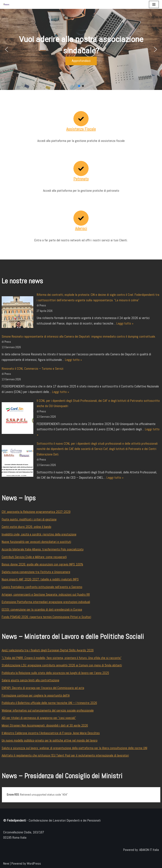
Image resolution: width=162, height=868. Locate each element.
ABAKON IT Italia (149, 850)
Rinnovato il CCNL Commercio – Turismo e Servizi (32, 369)
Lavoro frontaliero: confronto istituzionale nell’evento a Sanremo (42, 587)
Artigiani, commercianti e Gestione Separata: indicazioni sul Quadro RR (46, 594)
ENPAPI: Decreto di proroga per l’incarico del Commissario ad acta (43, 688)
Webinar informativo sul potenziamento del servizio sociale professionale (48, 710)
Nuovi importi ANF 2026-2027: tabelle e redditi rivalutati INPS (40, 579)
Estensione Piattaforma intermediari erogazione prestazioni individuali (46, 602)
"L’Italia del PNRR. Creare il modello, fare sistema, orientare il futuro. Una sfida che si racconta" (62, 658)
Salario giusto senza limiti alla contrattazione (30, 680)
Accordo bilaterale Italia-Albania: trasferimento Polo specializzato (43, 549)
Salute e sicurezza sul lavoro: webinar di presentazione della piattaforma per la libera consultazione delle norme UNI (74, 748)
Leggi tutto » (125, 323)
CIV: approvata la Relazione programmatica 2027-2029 (36, 512)
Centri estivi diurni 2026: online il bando (26, 527)
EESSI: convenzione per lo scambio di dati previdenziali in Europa (42, 609)
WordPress (34, 863)
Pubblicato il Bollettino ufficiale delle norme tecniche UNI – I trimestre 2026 (49, 703)
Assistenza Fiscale (81, 129)
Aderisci (81, 228)
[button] (7, 49)
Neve (6, 863)
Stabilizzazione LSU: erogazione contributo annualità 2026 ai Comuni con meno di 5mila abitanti (62, 665)
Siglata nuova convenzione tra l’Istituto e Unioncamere (36, 572)
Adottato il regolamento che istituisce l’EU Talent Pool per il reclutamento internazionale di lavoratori (65, 755)
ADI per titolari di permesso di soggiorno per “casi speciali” (39, 718)
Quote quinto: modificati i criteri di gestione (29, 519)
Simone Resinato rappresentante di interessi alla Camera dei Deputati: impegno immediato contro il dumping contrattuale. (79, 336)
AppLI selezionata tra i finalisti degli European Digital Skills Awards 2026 (48, 650)
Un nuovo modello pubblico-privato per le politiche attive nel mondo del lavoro (50, 740)
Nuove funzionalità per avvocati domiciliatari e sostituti (36, 542)
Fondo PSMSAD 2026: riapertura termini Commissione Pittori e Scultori (46, 617)
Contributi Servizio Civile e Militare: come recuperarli (34, 557)
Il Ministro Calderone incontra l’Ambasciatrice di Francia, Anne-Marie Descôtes (51, 733)
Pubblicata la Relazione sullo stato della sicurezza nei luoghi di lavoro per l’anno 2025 (55, 673)
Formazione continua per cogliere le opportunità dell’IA (36, 695)
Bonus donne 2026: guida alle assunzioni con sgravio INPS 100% (42, 564)
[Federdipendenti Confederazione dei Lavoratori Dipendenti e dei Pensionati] (7, 4)
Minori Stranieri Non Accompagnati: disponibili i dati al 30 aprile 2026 (45, 725)
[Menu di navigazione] (154, 4)
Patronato (81, 179)
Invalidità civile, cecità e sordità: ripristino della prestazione (39, 534)
